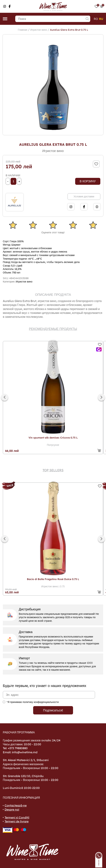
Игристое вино (39, 30)
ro (96, 19)
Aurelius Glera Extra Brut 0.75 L (69, 30)
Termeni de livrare (17, 821)
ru (101, 19)
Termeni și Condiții (17, 817)
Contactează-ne (16, 805)
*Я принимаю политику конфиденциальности (33, 702)
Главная (23, 30)
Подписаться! (53, 710)
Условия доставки (84, 196)
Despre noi (12, 809)
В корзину (88, 181)
